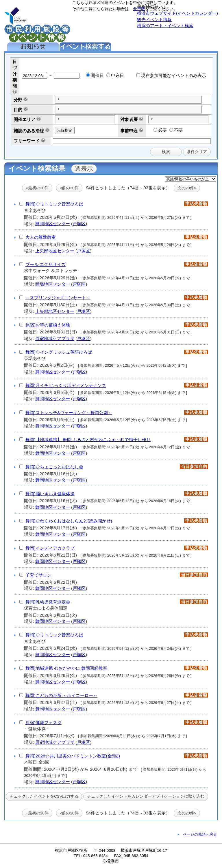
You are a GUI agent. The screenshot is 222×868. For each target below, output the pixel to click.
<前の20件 (69, 188)
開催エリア (24, 119)
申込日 (115, 75)
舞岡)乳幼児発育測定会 (48, 602)
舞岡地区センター (53, 224)
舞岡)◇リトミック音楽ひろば (54, 204)
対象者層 (129, 119)
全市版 (139, 9)
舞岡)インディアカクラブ (50, 548)
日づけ (15, 68)
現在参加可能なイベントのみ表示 (171, 75)
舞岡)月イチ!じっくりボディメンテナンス (66, 385)
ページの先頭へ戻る (200, 834)
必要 (160, 130)
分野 (18, 100)
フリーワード (27, 141)
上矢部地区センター (55, 251)
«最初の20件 (37, 188)
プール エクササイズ (46, 264)
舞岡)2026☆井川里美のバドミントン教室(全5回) (73, 756)
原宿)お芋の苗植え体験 (48, 325)
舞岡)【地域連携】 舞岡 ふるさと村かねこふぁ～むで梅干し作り (88, 439)
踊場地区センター (53, 284)
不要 (176, 130)
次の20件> (187, 188)
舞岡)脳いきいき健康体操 (50, 494)
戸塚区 (79, 224)
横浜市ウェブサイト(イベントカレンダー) (177, 13)
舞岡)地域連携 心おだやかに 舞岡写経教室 (66, 668)
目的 (18, 110)
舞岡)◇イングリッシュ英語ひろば (59, 352)
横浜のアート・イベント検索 (165, 26)
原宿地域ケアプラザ (55, 338)
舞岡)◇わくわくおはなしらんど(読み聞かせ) (69, 521)
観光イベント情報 (154, 20)
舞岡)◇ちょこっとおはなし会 (54, 467)
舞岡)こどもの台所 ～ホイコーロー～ (61, 695)
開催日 (95, 75)
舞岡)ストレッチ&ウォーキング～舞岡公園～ (69, 413)
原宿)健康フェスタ (44, 723)
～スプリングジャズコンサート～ (58, 298)
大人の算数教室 (41, 237)
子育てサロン (38, 575)
